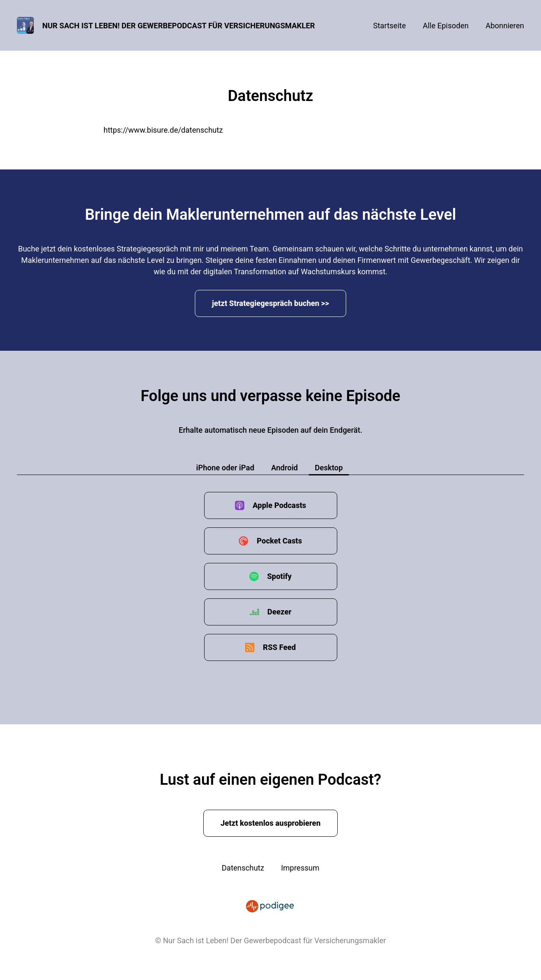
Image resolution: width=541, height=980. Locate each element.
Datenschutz (243, 868)
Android (285, 468)
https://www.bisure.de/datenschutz (163, 130)
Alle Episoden (445, 26)
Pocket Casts (279, 541)
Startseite (389, 26)
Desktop (329, 468)
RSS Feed (279, 647)
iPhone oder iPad (225, 468)
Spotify (279, 576)
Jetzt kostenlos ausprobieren (271, 823)
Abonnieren (505, 26)
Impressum (300, 868)
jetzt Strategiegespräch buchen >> (271, 303)
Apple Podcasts (280, 505)
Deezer (280, 612)
